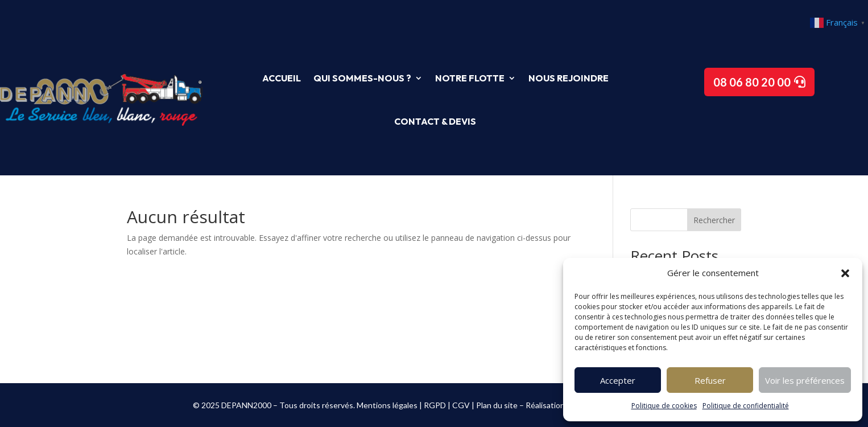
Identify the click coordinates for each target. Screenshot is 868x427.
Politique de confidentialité (746, 406)
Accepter (618, 380)
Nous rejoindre (569, 78)
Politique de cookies (664, 406)
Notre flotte (470, 78)
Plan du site (497, 405)
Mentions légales (387, 405)
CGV (461, 405)
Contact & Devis (435, 121)
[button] (845, 273)
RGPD (435, 405)
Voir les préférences (805, 380)
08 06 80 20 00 (752, 82)
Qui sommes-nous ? (362, 78)
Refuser (710, 380)
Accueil (282, 78)
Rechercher (714, 220)
